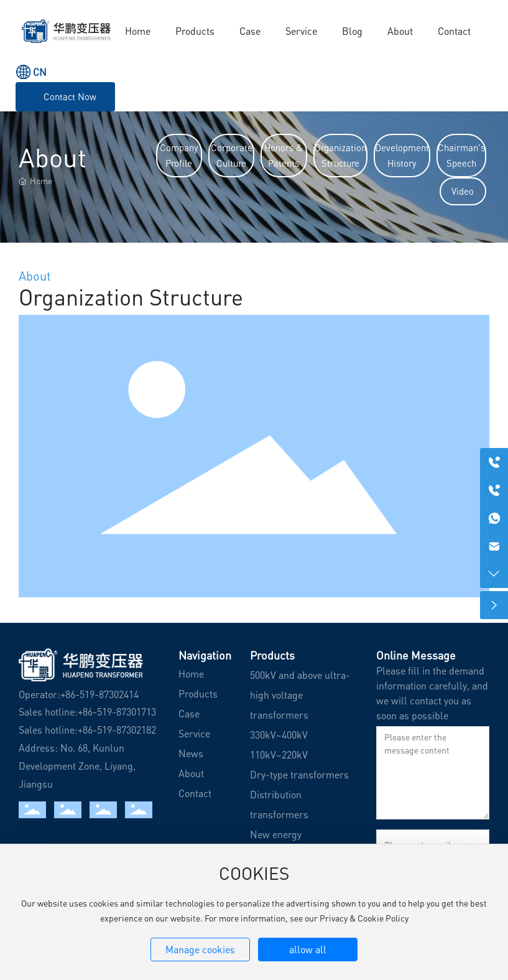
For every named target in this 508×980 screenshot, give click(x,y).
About (191, 773)
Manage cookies (200, 950)
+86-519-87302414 (99, 694)
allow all (308, 950)
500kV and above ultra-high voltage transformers (300, 695)
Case (189, 714)
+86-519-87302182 (117, 730)
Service (194, 734)
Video (463, 191)
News (191, 754)
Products (198, 694)
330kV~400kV (279, 735)
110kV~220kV (279, 755)
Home (191, 674)
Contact (195, 793)
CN (40, 72)
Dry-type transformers (299, 775)
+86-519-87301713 (117, 712)
